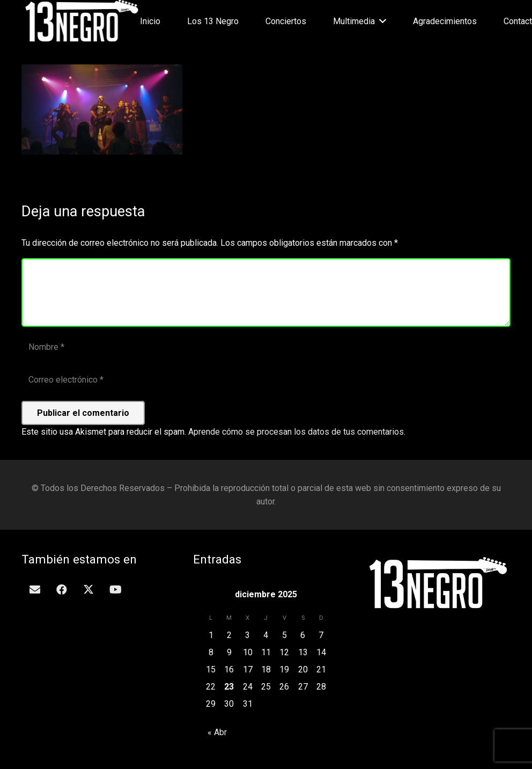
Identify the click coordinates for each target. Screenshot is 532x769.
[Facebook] (62, 590)
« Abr (217, 732)
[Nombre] (266, 347)
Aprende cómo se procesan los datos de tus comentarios (296, 432)
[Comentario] (266, 292)
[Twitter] (88, 590)
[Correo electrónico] (266, 380)
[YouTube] (115, 590)
